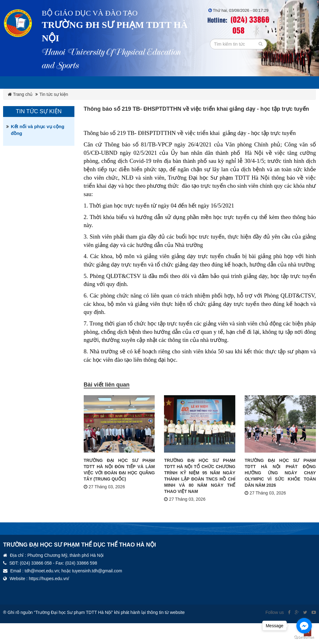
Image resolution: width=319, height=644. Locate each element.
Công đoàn (227, 83)
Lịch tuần (39, 83)
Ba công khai (117, 83)
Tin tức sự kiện (54, 107)
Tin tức (19, 95)
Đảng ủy (190, 83)
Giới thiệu (76, 83)
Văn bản (157, 83)
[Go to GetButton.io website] (304, 638)
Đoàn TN (264, 83)
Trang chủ (20, 107)
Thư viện (297, 83)
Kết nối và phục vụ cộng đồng (38, 142)
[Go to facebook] (304, 626)
